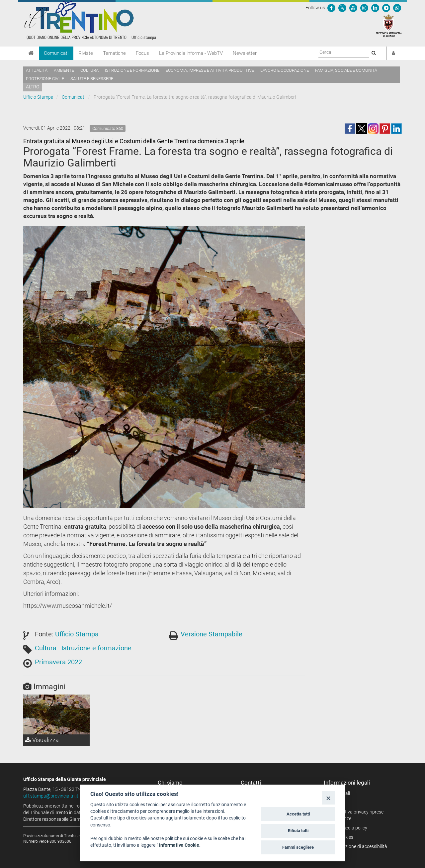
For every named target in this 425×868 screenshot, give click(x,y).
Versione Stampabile (212, 634)
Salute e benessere (92, 79)
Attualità (37, 70)
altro (33, 87)
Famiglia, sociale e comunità (346, 70)
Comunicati (56, 53)
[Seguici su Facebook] (331, 8)
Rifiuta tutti (298, 831)
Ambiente (64, 70)
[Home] (31, 53)
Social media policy (348, 828)
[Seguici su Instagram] (364, 8)
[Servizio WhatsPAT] (397, 8)
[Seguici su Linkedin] (375, 8)
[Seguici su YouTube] (353, 8)
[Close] (328, 798)
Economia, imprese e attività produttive (210, 70)
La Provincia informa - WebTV (191, 53)
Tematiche (114, 53)
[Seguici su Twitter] (342, 8)
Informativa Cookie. (180, 845)
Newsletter (245, 53)
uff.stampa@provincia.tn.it (51, 796)
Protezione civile (45, 79)
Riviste (86, 53)
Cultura (89, 70)
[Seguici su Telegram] (386, 8)
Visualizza (42, 740)
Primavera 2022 (58, 662)
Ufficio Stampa (38, 97)
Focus (142, 53)
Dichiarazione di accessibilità (358, 846)
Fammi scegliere (298, 847)
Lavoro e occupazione (285, 70)
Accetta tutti (298, 814)
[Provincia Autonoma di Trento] (389, 25)
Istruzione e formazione (132, 70)
